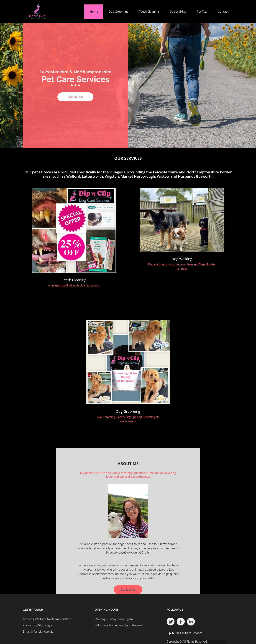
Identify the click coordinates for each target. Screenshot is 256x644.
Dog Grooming (119, 12)
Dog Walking (178, 12)
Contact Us (75, 97)
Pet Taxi (202, 12)
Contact (223, 12)
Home (94, 12)
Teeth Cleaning (149, 12)
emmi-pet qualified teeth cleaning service (74, 286)
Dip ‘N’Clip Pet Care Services (185, 633)
